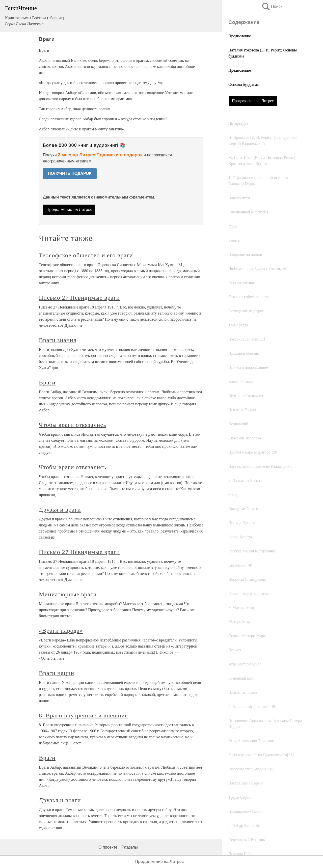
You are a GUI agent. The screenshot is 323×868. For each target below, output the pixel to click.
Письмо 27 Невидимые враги (79, 298)
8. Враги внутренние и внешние (83, 715)
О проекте (108, 847)
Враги (47, 382)
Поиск (272, 6)
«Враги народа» (61, 631)
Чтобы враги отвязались (73, 425)
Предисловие (240, 36)
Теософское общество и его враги (86, 255)
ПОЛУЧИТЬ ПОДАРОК (70, 173)
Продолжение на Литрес (253, 101)
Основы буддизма (244, 84)
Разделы (129, 847)
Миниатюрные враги (68, 594)
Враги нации (57, 673)
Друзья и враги (60, 510)
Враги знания (58, 340)
